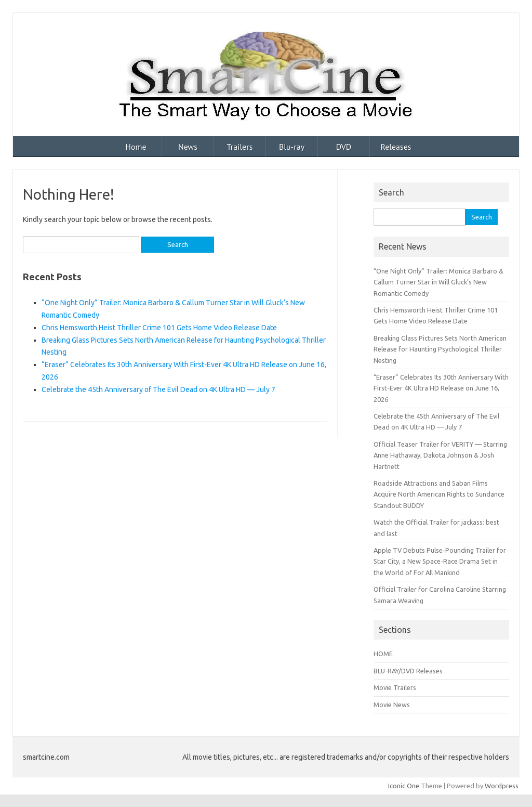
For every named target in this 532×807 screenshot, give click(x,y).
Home (136, 147)
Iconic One (404, 786)
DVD (344, 147)
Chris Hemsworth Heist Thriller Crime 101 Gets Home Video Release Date (159, 328)
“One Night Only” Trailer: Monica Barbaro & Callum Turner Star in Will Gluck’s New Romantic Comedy (438, 282)
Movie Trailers (395, 687)
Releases (396, 147)
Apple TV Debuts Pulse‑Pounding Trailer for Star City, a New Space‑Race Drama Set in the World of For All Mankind (440, 561)
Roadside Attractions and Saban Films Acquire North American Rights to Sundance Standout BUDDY (439, 494)
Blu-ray (292, 147)
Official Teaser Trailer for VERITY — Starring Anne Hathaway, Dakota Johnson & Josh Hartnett (440, 455)
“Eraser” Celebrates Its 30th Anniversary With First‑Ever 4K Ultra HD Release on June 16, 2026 (441, 388)
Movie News (392, 705)
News (188, 147)
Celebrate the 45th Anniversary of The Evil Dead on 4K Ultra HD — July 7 (158, 389)
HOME (383, 654)
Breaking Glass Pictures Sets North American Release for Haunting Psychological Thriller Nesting (440, 349)
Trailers (240, 147)
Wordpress (502, 786)
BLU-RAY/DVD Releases (408, 671)
